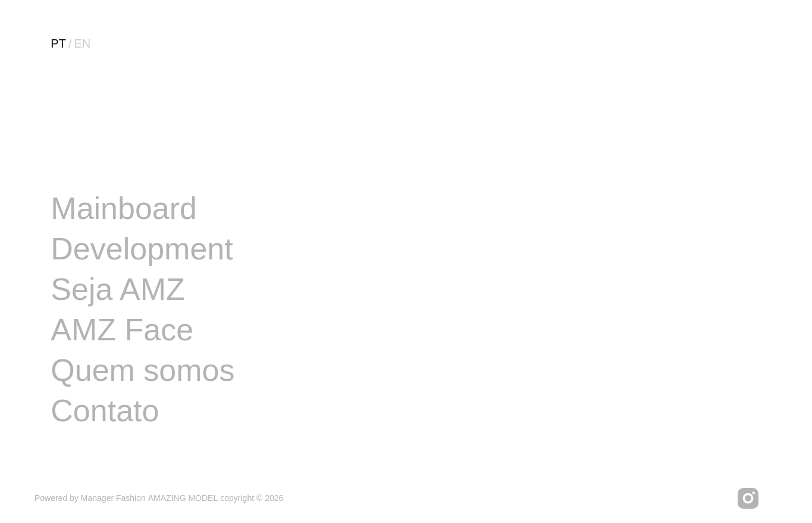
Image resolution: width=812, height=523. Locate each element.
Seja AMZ (117, 289)
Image (94, 168)
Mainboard (124, 208)
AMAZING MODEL (183, 498)
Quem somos (142, 370)
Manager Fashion (113, 498)
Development (142, 249)
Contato (105, 411)
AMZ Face (122, 330)
